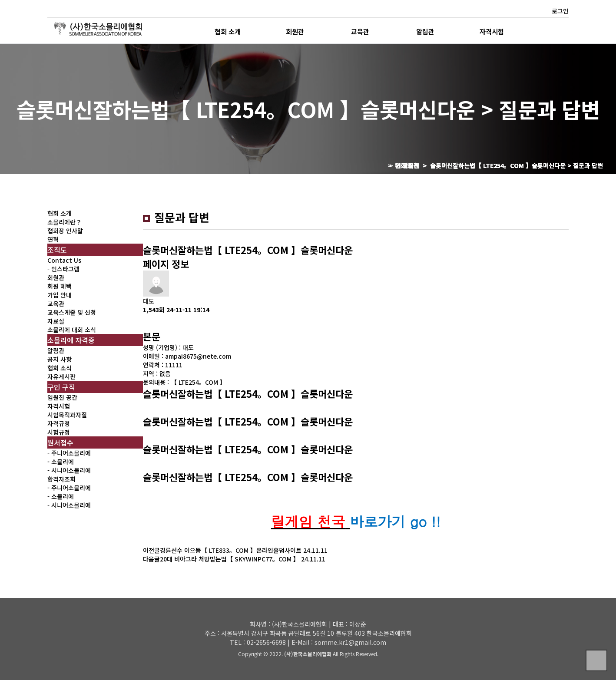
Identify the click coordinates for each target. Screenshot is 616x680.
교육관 (360, 31)
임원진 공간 (62, 397)
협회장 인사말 (65, 231)
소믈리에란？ (65, 222)
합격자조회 (61, 479)
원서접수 (60, 442)
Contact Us (64, 260)
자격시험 (492, 31)
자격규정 (59, 423)
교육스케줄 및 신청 (72, 312)
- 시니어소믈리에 (69, 470)
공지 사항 (60, 359)
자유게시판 (61, 376)
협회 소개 (228, 31)
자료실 (56, 321)
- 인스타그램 (63, 269)
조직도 (57, 250)
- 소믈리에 (61, 462)
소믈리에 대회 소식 (72, 330)
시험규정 (59, 432)
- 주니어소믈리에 (69, 453)
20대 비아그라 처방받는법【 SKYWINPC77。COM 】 (230, 559)
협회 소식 (60, 368)
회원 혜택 (60, 286)
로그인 (560, 11)
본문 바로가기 (0, 0)
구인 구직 (61, 387)
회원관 (295, 31)
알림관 (425, 31)
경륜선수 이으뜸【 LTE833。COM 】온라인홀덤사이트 (231, 550)
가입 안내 (60, 295)
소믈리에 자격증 (71, 340)
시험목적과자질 (67, 415)
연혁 (53, 239)
